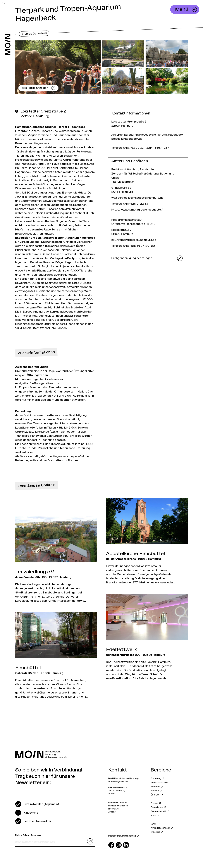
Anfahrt (112, 794)
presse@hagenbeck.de (127, 139)
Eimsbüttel (28, 668)
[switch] (37, 804)
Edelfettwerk (121, 650)
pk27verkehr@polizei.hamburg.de (134, 240)
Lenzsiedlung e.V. (35, 572)
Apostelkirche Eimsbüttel (136, 554)
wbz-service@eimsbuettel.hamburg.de (137, 198)
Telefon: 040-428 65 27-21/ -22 (133, 246)
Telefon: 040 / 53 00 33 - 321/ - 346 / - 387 (140, 148)
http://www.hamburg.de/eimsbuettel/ (137, 210)
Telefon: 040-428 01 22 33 (130, 204)
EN (4, 3)
